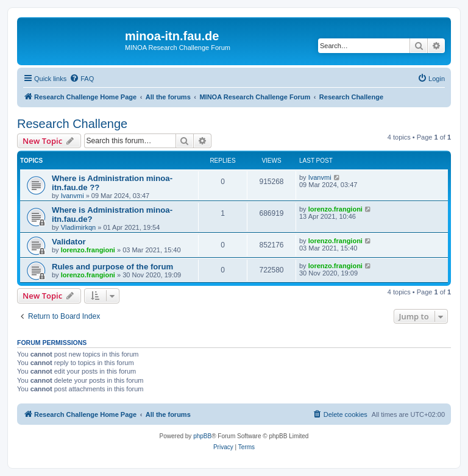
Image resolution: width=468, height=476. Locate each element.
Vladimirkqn (78, 227)
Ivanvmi (73, 196)
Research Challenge (72, 124)
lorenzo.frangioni (335, 209)
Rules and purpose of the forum (112, 267)
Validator (69, 242)
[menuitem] (82, 79)
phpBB (202, 436)
